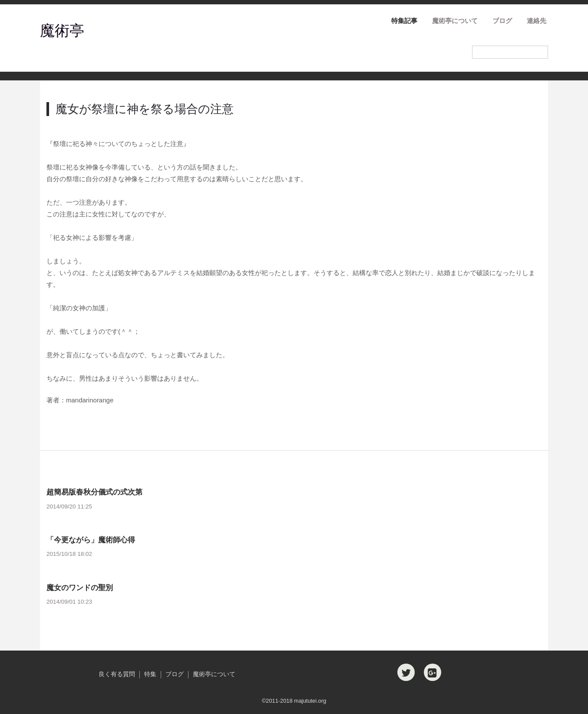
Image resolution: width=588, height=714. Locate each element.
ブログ (502, 21)
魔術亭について (455, 21)
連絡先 (537, 21)
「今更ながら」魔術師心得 (91, 540)
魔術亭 (62, 30)
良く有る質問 (117, 674)
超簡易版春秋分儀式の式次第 (94, 492)
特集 (150, 674)
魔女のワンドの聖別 (80, 588)
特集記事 (404, 21)
